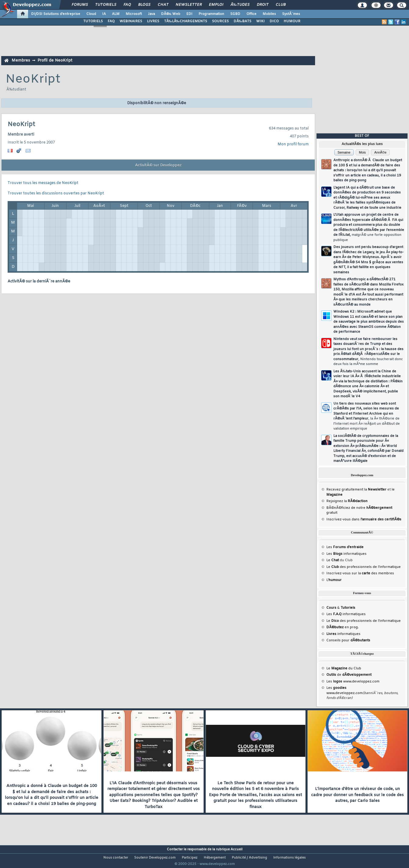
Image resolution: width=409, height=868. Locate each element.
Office (251, 14)
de (349, 675)
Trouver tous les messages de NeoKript (43, 183)
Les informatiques (346, 554)
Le (333, 560)
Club (281, 5)
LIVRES (153, 21)
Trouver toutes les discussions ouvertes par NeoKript (56, 193)
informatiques (343, 634)
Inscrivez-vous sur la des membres (360, 573)
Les (345, 547)
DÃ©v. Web (171, 14)
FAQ (127, 5)
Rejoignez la (347, 501)
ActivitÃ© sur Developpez (158, 165)
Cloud (91, 14)
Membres (21, 60)
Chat (163, 5)
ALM (116, 14)
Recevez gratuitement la (356, 490)
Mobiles (269, 14)
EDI (189, 14)
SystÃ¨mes (291, 14)
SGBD (235, 14)
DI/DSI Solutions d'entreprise (56, 14)
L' (334, 580)
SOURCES (220, 21)
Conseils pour (348, 640)
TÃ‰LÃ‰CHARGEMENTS (186, 21)
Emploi (216, 5)
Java (151, 14)
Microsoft (134, 14)
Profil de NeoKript (55, 60)
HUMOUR (292, 21)
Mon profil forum (293, 144)
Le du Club (344, 668)
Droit (263, 5)
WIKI (260, 21)
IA (104, 14)
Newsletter (189, 5)
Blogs (144, 5)
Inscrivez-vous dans (364, 519)
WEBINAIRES (131, 21)
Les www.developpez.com (353, 682)
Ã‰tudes (240, 5)
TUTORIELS (93, 21)
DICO (274, 21)
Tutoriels (106, 5)
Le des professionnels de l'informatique (364, 567)
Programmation (211, 14)
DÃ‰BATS (242, 21)
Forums (80, 5)
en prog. (343, 627)
